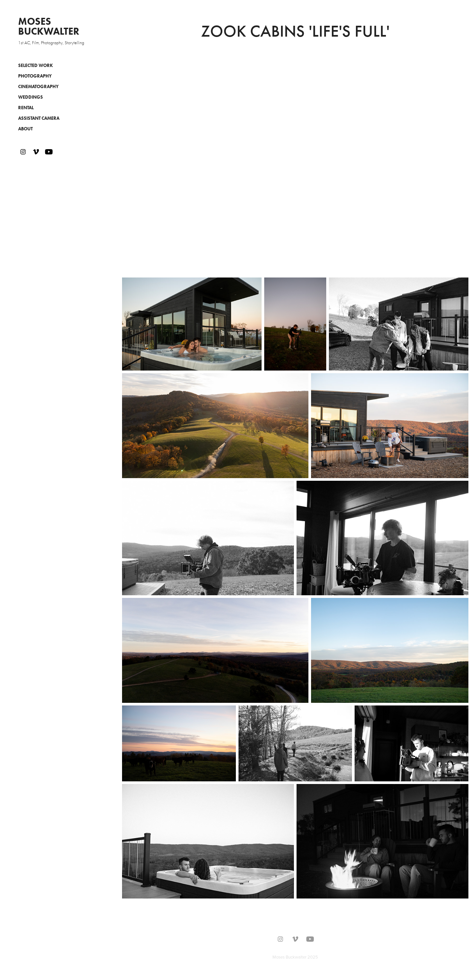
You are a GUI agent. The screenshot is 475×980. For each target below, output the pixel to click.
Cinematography (38, 87)
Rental (26, 108)
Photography (35, 76)
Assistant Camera (39, 118)
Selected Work (35, 65)
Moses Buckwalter (49, 26)
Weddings (31, 97)
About (25, 129)
